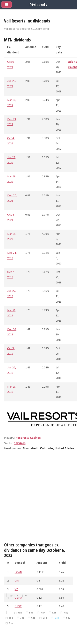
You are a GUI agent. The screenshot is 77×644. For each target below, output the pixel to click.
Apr (54, 613)
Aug (33, 618)
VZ (16, 589)
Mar (43, 613)
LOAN (18, 572)
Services (20, 443)
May (66, 613)
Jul (22, 618)
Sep (45, 618)
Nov (68, 618)
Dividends (38, 4)
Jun (11, 618)
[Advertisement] (38, 498)
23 (26, 596)
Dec (11, 623)
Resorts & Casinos (28, 438)
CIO (17, 580)
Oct (57, 618)
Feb (31, 613)
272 (16, 596)
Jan (20, 613)
